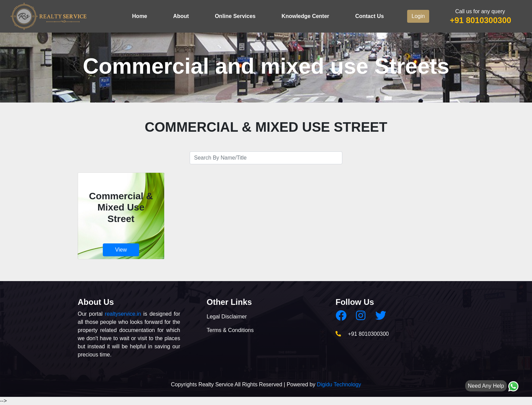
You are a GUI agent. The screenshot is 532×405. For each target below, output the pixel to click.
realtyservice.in (123, 314)
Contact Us (369, 16)
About (181, 16)
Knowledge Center (305, 16)
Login (418, 16)
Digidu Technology (339, 384)
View (121, 250)
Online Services (235, 16)
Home (139, 16)
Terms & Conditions (230, 330)
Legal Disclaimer (227, 317)
